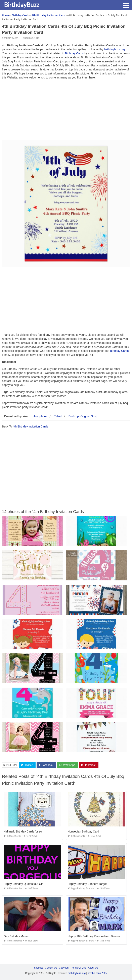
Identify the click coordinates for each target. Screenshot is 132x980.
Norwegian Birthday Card (83, 831)
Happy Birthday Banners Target (87, 884)
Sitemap (39, 968)
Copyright (64, 968)
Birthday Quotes (13, 888)
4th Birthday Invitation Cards (30, 426)
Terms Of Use (79, 968)
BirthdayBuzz (22, 5)
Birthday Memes (13, 941)
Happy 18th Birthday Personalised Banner (94, 936)
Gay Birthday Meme (16, 936)
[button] (126, 5)
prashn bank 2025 (97, 973)
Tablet (58, 416)
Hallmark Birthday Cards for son (24, 831)
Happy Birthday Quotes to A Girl (24, 884)
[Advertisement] (66, 111)
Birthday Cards (10, 38)
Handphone (40, 416)
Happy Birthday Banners (81, 888)
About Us (93, 968)
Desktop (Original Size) (83, 416)
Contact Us (51, 968)
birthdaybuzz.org (115, 49)
